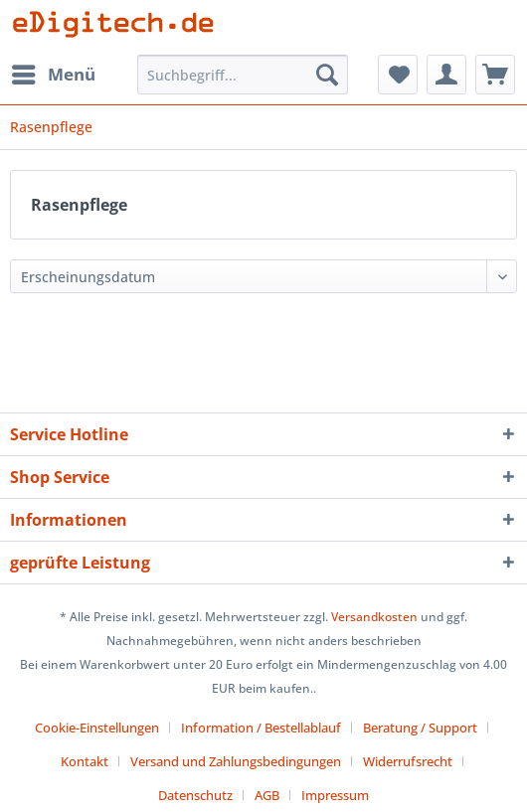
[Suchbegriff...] (243, 75)
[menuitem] (53, 75)
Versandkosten (374, 617)
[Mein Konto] (446, 75)
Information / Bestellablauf (261, 728)
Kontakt (85, 761)
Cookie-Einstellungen (97, 728)
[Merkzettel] (398, 75)
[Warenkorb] (495, 75)
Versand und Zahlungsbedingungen (236, 761)
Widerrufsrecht (408, 761)
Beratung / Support (420, 728)
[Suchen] (327, 75)
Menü (54, 72)
